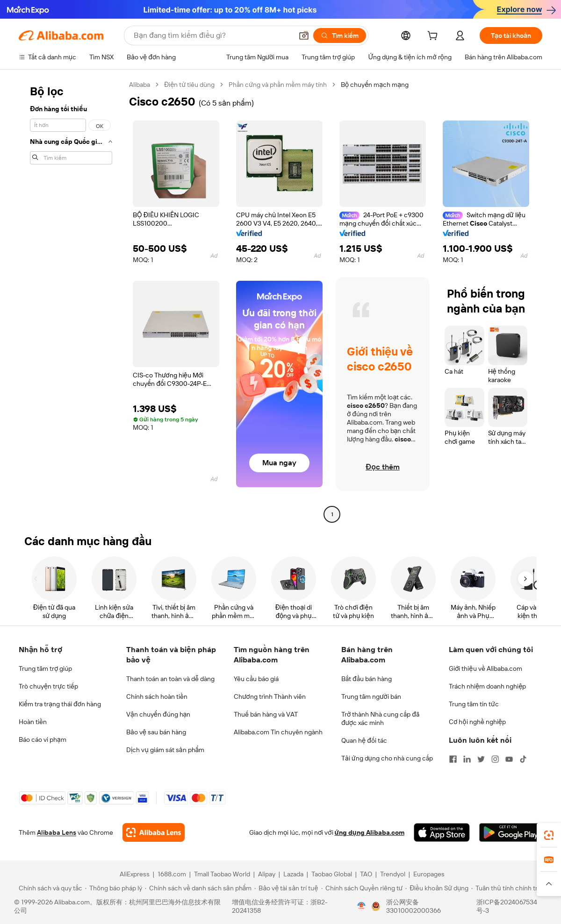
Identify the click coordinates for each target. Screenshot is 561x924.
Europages (429, 874)
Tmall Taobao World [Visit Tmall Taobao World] (222, 874)
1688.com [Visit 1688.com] (172, 874)
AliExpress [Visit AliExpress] (135, 874)
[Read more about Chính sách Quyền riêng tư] (362, 888)
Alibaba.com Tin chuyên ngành (278, 732)
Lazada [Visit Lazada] (293, 874)
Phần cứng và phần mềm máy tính (278, 85)
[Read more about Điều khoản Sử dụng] (437, 888)
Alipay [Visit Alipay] (267, 874)
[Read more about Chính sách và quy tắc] (49, 888)
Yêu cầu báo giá (256, 679)
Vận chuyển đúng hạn (158, 714)
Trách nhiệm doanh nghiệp (487, 686)
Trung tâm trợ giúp (45, 668)
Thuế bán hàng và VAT (266, 714)
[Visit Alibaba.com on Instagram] (495, 759)
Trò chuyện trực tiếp (48, 686)
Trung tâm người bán (371, 697)
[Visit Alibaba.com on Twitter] (481, 759)
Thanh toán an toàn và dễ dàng (170, 679)
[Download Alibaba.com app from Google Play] (511, 832)
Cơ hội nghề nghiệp (477, 722)
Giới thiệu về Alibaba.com (485, 668)
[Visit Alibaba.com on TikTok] (523, 759)
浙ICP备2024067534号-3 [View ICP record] (507, 906)
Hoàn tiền (33, 722)
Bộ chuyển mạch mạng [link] (375, 85)
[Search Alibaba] (212, 36)
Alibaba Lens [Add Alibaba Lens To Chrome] (57, 832)
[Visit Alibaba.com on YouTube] (509, 759)
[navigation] (71, 301)
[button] (304, 36)
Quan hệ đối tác (364, 740)
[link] (549, 835)
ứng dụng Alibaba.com (370, 832)
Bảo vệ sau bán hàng (156, 732)
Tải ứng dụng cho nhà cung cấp (387, 758)
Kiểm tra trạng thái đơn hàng (60, 704)
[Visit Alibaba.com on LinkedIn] (467, 759)
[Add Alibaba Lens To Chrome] (154, 832)
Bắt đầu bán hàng (367, 679)
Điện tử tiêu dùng (189, 85)
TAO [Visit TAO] (366, 874)
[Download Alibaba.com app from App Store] (442, 832)
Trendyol (393, 874)
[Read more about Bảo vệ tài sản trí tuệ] (286, 888)
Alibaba (140, 85)
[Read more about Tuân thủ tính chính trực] (508, 888)
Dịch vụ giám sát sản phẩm (165, 750)
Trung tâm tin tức (474, 704)
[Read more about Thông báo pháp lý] (114, 888)
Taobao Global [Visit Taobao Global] (332, 874)
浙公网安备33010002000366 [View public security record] (414, 906)
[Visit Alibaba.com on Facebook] (453, 759)
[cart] (434, 37)
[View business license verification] (361, 906)
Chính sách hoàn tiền (157, 697)
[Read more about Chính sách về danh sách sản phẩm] (198, 888)
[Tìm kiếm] (340, 36)
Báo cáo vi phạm (43, 739)
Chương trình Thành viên (270, 697)
